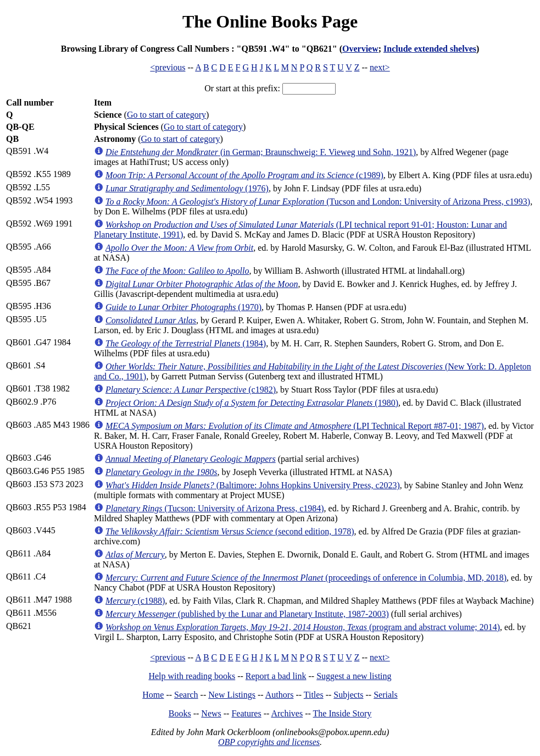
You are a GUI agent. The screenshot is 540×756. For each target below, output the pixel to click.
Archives (287, 713)
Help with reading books (192, 676)
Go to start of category (166, 115)
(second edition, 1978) (230, 531)
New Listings (232, 695)
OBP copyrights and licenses (269, 742)
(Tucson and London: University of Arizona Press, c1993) (318, 202)
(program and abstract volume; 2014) (303, 627)
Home (153, 695)
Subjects (348, 695)
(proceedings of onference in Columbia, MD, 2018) (306, 578)
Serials (386, 695)
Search (186, 695)
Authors (280, 695)
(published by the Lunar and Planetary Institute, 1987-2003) (247, 614)
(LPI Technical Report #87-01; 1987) (295, 426)
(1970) (183, 307)
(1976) (187, 188)
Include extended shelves (430, 49)
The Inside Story (343, 713)
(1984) (186, 343)
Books (180, 713)
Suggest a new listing (354, 676)
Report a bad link (276, 676)
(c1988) (135, 601)
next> (380, 67)
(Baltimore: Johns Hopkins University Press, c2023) (253, 485)
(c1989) (244, 175)
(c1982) (191, 390)
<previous (168, 67)
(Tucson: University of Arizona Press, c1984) (215, 508)
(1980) (252, 403)
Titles (314, 695)
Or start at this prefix (241, 88)
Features (246, 713)
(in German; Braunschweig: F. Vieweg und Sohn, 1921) (261, 152)
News (211, 713)
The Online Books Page (270, 21)
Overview (360, 49)
